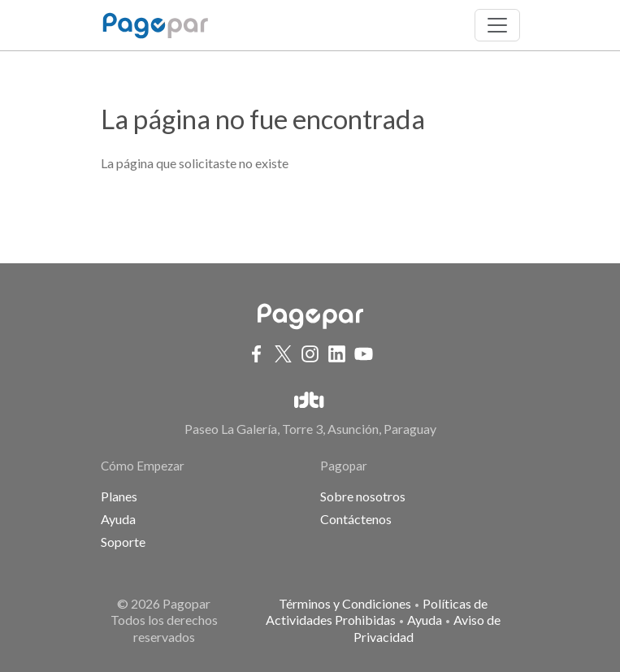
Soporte (123, 542)
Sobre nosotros (363, 496)
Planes (119, 496)
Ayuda (118, 519)
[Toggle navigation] (497, 25)
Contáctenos (356, 519)
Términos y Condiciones (345, 603)
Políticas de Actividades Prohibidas (377, 612)
